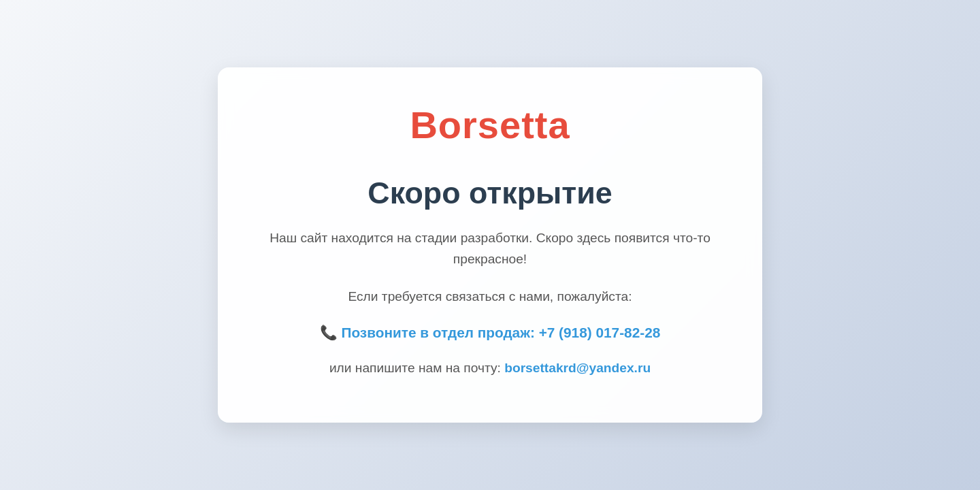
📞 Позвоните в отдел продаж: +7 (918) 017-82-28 (490, 332)
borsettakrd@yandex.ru (577, 368)
